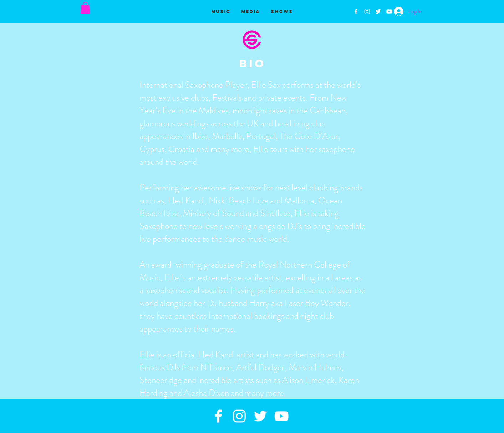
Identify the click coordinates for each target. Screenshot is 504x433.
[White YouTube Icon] (389, 11)
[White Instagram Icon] (367, 11)
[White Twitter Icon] (378, 11)
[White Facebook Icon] (356, 11)
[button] (85, 8)
